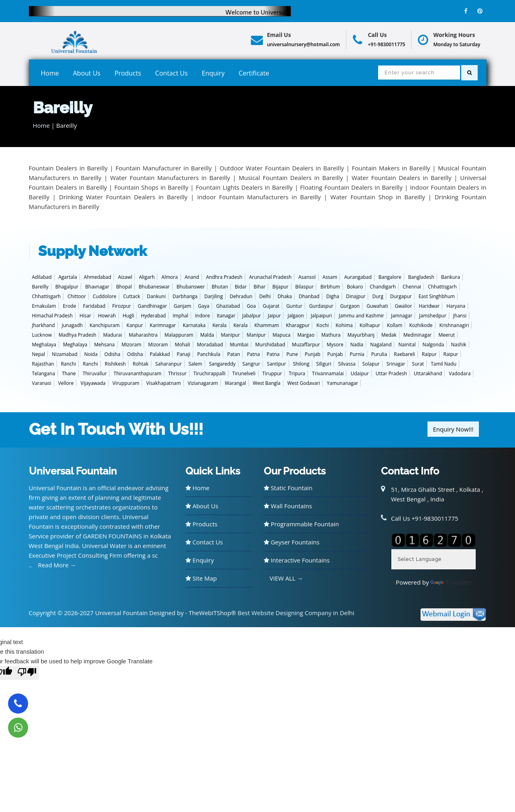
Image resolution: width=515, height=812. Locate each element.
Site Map (201, 578)
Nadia (357, 345)
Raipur (429, 354)
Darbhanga (185, 296)
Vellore (66, 383)
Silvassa (347, 364)
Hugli (129, 316)
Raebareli (404, 354)
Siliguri (324, 364)
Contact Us (172, 73)
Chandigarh (383, 287)
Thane (69, 373)
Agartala (68, 277)
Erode (70, 306)
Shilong (301, 364)
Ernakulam (44, 306)
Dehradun (241, 296)
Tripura (297, 373)
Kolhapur (370, 325)
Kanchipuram (105, 325)
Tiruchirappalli (210, 373)
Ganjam (183, 306)
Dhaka (285, 296)
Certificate (254, 73)
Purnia (357, 354)
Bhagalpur (67, 287)
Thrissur (177, 373)
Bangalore (390, 277)
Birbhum (330, 287)
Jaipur (274, 316)
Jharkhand (44, 325)
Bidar (241, 287)
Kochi (323, 325)
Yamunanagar (342, 383)
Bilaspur (305, 287)
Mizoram (131, 345)
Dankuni (156, 296)
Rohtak (140, 364)
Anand (192, 277)
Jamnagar (402, 316)
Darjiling (214, 296)
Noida (91, 354)
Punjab (312, 354)
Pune (292, 354)
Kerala (219, 325)
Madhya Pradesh (77, 335)
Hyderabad (153, 316)
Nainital (407, 345)
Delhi (265, 296)
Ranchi (69, 364)
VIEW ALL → (286, 578)
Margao (306, 335)
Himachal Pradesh (53, 316)
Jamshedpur (433, 316)
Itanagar (226, 316)
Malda (207, 335)
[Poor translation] (27, 673)
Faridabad (94, 306)
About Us (87, 73)
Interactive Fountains (297, 560)
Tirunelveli (244, 373)
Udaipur (359, 373)
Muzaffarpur (306, 345)
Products (128, 73)
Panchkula (209, 354)
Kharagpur (298, 325)
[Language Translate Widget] (434, 559)
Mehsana (104, 345)
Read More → (57, 565)
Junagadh (72, 325)
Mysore (335, 345)
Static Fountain (288, 488)
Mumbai (239, 345)
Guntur (294, 306)
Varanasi (42, 383)
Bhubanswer (191, 287)
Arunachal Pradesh (271, 277)
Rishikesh (115, 364)
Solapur (371, 364)
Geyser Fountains (292, 542)
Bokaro (355, 287)
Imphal (180, 316)
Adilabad (42, 277)
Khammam (267, 325)
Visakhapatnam (163, 383)
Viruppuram (126, 383)
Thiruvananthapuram (137, 373)
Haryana (456, 306)
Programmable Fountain (301, 524)
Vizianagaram (203, 383)
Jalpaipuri (321, 316)
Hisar (85, 316)
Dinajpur (356, 296)
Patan (234, 354)
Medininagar (417, 335)
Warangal (235, 383)
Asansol (307, 277)
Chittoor (77, 296)
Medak (389, 335)
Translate (451, 582)
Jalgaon (296, 316)
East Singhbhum (437, 296)
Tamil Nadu (444, 364)
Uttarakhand (428, 373)
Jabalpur (251, 316)
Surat (418, 364)
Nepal (39, 354)
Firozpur (122, 306)
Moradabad (210, 345)
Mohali (182, 345)
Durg (378, 296)
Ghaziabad (228, 306)
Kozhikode (421, 325)
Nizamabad (65, 354)
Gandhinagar (152, 306)
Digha (333, 296)
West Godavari (304, 383)
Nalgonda (434, 345)
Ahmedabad (98, 277)
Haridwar (429, 306)
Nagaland (381, 345)
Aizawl (125, 277)
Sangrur (251, 364)
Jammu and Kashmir (361, 316)
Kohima (344, 325)
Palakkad (160, 354)
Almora (170, 277)
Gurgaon (350, 306)
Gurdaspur (321, 306)
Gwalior (404, 306)
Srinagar (396, 364)
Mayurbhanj (361, 335)
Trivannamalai (328, 373)
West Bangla (267, 383)
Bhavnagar (97, 287)
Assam (330, 277)
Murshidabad (270, 345)
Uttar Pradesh (391, 373)
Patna (253, 354)
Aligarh (147, 277)
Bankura (451, 277)
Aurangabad (358, 277)
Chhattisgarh (442, 287)
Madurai (113, 335)
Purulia (379, 354)
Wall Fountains (288, 506)
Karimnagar (163, 325)
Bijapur (280, 287)
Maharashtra (143, 335)
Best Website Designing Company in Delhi (296, 613)
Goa (251, 306)
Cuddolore (105, 296)
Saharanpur (169, 364)
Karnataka (194, 325)
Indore (203, 316)
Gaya (204, 306)
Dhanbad (309, 296)
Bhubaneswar (154, 287)
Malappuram (179, 335)
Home (50, 73)
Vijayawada (93, 383)
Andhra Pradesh (224, 277)
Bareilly (40, 287)
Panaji (183, 354)
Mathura (331, 335)
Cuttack (132, 296)
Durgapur (401, 296)
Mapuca (282, 335)
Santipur (277, 364)
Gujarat (271, 306)
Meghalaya (44, 345)
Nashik (458, 345)
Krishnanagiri (454, 325)
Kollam (395, 325)
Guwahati (377, 306)
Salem (195, 364)
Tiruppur (272, 373)
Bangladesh (421, 277)
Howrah (107, 316)
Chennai (412, 287)
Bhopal (124, 287)
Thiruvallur (95, 373)
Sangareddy (222, 364)
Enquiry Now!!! (453, 429)
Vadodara (460, 373)
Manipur (230, 335)
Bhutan (220, 287)
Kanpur (135, 325)
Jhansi (460, 316)
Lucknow (42, 335)
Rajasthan (43, 364)
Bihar (260, 287)
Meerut (447, 335)
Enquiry (213, 73)
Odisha (112, 354)
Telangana (44, 373)
